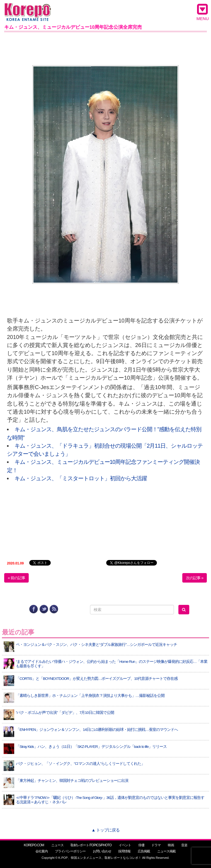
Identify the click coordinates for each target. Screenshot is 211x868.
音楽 (184, 845)
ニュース (57, 845)
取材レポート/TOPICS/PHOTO (91, 845)
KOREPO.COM (34, 845)
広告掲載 (144, 851)
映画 (171, 845)
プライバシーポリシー (70, 851)
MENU (203, 12)
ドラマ (156, 845)
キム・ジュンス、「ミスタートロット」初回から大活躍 (81, 478)
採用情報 (124, 851)
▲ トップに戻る (105, 830)
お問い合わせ (102, 851)
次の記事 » (195, 578)
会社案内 (42, 851)
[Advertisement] (105, 48)
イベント (125, 845)
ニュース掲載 (166, 851)
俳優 (141, 845)
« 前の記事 (16, 578)
